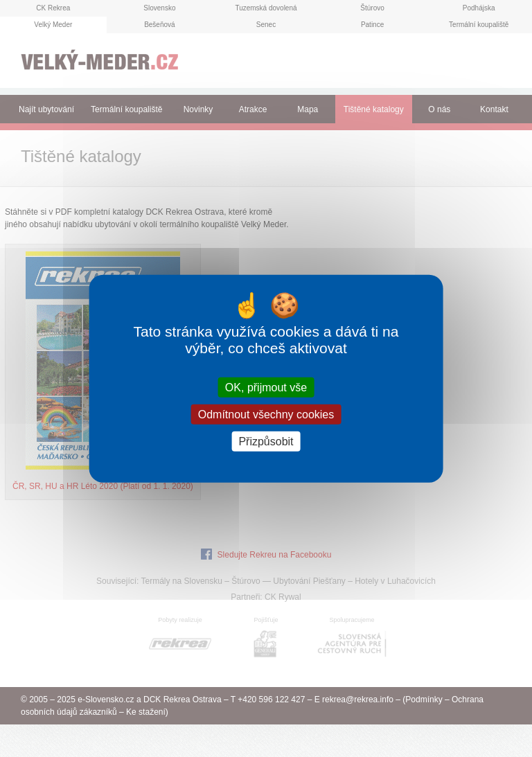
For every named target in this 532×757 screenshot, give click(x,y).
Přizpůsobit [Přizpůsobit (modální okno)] (266, 442)
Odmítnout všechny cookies (266, 414)
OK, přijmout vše (266, 387)
